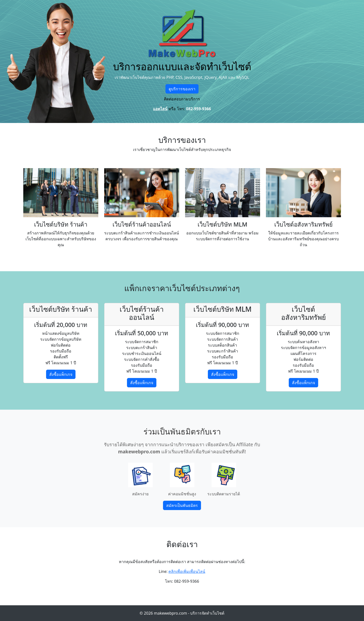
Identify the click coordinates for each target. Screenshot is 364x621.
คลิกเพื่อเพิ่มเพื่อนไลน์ (187, 571)
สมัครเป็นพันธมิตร (182, 505)
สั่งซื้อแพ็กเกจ (61, 374)
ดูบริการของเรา (182, 89)
